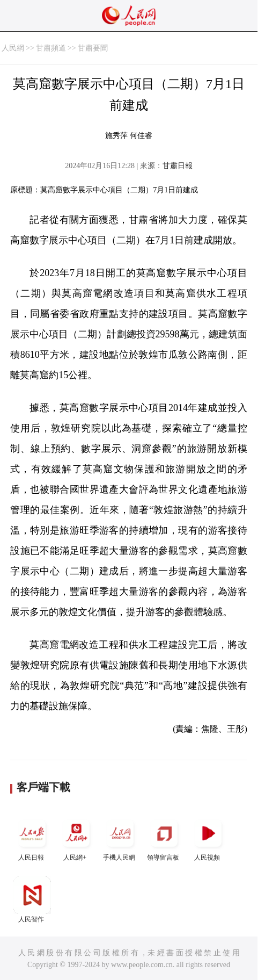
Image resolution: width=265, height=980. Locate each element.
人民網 (13, 48)
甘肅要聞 (93, 48)
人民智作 (32, 900)
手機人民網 (120, 838)
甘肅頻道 (51, 48)
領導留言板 (164, 838)
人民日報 (32, 838)
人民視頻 (208, 838)
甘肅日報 (178, 166)
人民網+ (76, 838)
